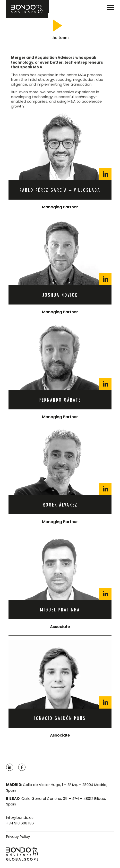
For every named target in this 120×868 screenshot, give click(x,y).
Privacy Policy (18, 836)
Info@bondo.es (20, 817)
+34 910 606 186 (20, 823)
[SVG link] (111, 7)
